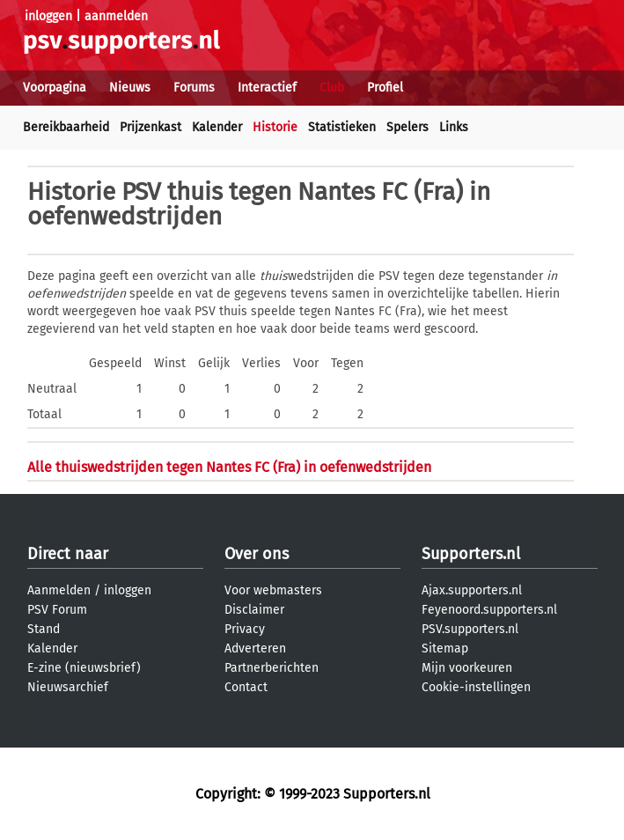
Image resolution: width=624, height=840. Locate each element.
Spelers (407, 127)
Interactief (267, 88)
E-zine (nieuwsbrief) (84, 668)
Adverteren (255, 648)
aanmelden (116, 16)
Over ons (257, 554)
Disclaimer (254, 610)
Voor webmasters (273, 590)
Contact (246, 687)
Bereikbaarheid (66, 127)
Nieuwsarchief (68, 687)
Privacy (245, 629)
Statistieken (342, 127)
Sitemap (445, 648)
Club (332, 88)
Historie (275, 127)
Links (454, 127)
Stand (44, 629)
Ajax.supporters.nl (472, 590)
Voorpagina (55, 88)
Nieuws (130, 88)
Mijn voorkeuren (467, 668)
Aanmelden (59, 590)
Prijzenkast (150, 127)
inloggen (48, 16)
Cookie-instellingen (476, 687)
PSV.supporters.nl (470, 629)
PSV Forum (57, 610)
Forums (194, 88)
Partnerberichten (272, 668)
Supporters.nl (471, 554)
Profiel (385, 88)
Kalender (217, 127)
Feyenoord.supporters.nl (489, 610)
